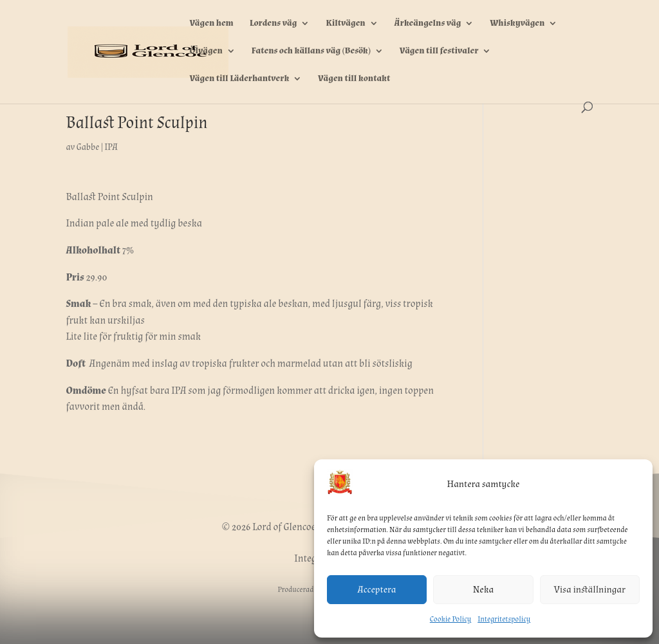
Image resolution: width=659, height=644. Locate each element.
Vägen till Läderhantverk (239, 79)
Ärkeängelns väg (428, 24)
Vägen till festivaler (439, 51)
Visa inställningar (590, 590)
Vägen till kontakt (354, 79)
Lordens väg (274, 24)
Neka (483, 590)
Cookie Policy (450, 619)
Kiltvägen (345, 24)
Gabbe (88, 147)
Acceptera (377, 590)
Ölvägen (206, 51)
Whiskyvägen (517, 24)
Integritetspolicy (504, 619)
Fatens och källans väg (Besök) (311, 51)
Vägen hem (211, 24)
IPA (111, 147)
